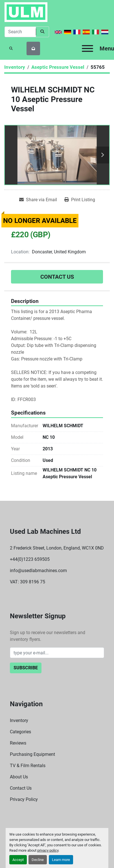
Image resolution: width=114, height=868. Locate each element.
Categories (20, 732)
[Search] (20, 32)
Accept (18, 860)
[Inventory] (15, 67)
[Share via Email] (38, 200)
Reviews (18, 743)
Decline (38, 860)
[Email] (57, 653)
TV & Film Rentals (28, 766)
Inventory (19, 720)
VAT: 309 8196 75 (28, 582)
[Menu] (87, 48)
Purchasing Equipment (32, 754)
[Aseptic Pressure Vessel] (58, 67)
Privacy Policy (24, 799)
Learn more (61, 860)
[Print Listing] (80, 200)
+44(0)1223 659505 (30, 559)
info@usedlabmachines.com (38, 571)
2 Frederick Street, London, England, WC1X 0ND (57, 548)
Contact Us (57, 277)
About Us (19, 777)
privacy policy (48, 850)
